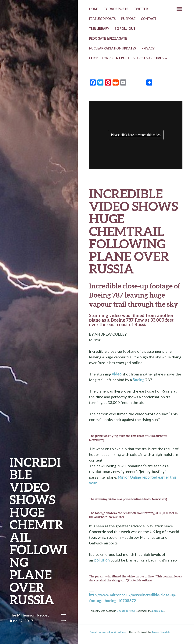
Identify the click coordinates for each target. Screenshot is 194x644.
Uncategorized (126, 611)
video (117, 374)
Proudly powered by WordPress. (109, 632)
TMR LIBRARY (99, 29)
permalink (158, 611)
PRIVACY (148, 48)
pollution (102, 560)
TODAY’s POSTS (116, 9)
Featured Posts (102, 19)
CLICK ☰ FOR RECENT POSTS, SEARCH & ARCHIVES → (128, 58)
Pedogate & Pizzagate (108, 38)
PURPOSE (128, 19)
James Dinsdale (161, 632)
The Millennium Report (29, 615)
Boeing (139, 380)
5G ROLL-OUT (125, 29)
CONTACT (149, 19)
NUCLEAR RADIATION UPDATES (113, 48)
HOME (94, 9)
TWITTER (141, 9)
